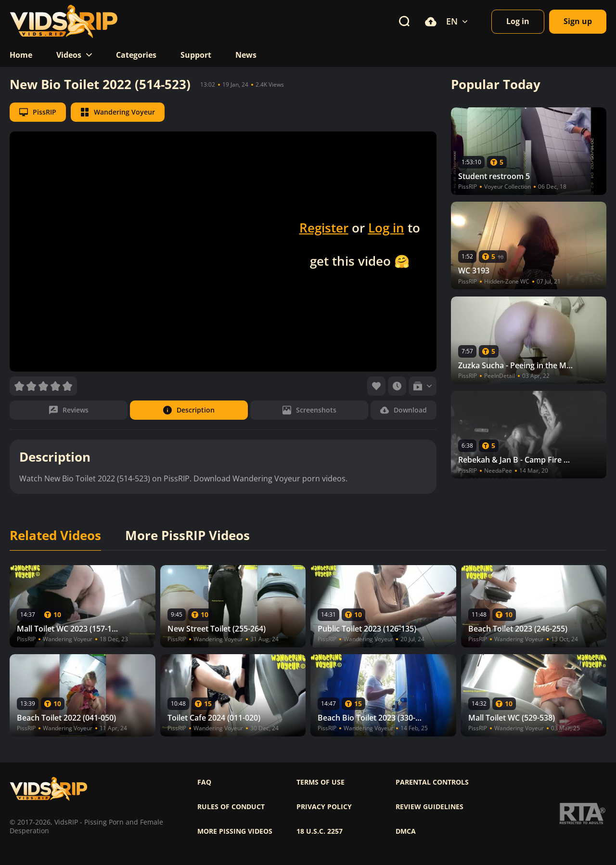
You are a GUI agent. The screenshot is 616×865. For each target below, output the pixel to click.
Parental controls (432, 782)
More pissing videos (235, 831)
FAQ (204, 782)
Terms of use (321, 782)
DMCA (406, 831)
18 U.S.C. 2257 (320, 831)
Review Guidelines (430, 807)
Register (324, 228)
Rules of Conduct (231, 807)
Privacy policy (324, 807)
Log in (386, 228)
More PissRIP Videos (187, 536)
